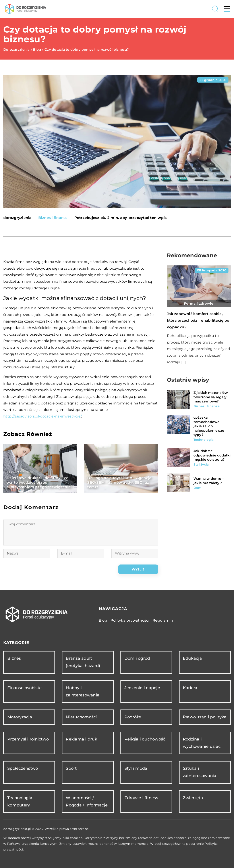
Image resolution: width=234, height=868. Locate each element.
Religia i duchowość (145, 739)
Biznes (14, 658)
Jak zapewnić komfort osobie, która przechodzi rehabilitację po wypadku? (198, 320)
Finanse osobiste (24, 688)
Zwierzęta (193, 798)
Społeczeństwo (23, 768)
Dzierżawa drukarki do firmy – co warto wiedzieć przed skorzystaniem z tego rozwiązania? (40, 482)
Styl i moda (136, 768)
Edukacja (192, 658)
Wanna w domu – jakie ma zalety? (209, 481)
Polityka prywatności (130, 620)
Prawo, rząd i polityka (205, 717)
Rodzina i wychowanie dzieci (202, 743)
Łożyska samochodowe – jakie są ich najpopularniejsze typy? (209, 426)
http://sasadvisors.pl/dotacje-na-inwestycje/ (42, 416)
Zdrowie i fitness (141, 798)
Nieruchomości (81, 717)
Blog (103, 620)
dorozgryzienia (17, 218)
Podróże (133, 717)
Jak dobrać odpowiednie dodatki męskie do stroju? (212, 455)
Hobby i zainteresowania (83, 691)
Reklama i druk (81, 739)
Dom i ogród (137, 658)
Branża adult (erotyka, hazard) (83, 662)
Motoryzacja (20, 717)
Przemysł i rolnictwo (28, 739)
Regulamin (163, 620)
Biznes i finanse (53, 218)
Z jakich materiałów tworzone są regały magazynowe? (211, 397)
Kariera (190, 688)
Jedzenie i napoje (142, 688)
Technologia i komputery (21, 801)
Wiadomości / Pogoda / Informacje (87, 801)
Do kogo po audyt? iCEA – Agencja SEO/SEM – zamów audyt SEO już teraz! (119, 482)
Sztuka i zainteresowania (200, 772)
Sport (71, 768)
